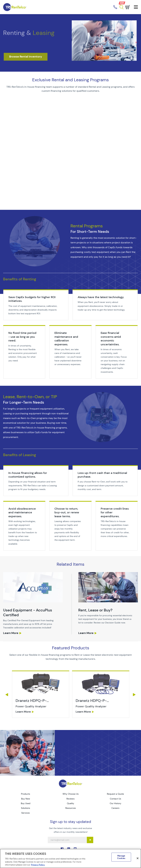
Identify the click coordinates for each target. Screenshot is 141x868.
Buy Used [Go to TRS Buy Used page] (26, 803)
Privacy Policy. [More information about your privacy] (38, 865)
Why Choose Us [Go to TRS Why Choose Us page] (71, 794)
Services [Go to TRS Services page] (26, 813)
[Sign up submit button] (90, 840)
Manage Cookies (121, 857)
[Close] (138, 858)
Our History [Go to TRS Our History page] (115, 803)
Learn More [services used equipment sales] (11, 633)
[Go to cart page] (128, 7)
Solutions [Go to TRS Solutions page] (26, 808)
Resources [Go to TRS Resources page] (71, 808)
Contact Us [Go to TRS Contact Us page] (115, 799)
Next (134, 695)
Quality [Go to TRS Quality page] (70, 803)
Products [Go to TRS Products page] (26, 794)
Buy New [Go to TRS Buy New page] (26, 799)
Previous (7, 695)
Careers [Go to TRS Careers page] (115, 808)
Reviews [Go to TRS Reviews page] (70, 799)
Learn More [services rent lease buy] (86, 633)
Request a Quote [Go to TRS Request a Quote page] (115, 794)
